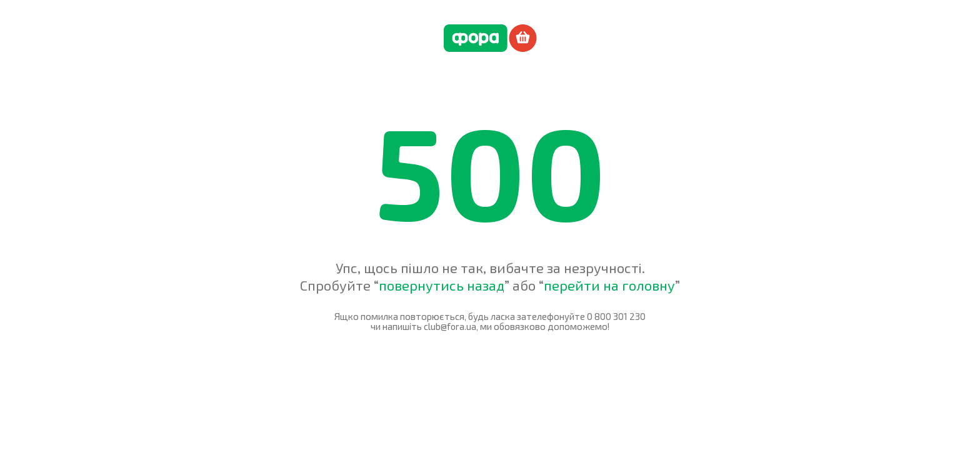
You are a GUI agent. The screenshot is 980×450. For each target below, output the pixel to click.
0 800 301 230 (616, 316)
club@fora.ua (450, 326)
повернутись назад (442, 285)
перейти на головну (609, 285)
